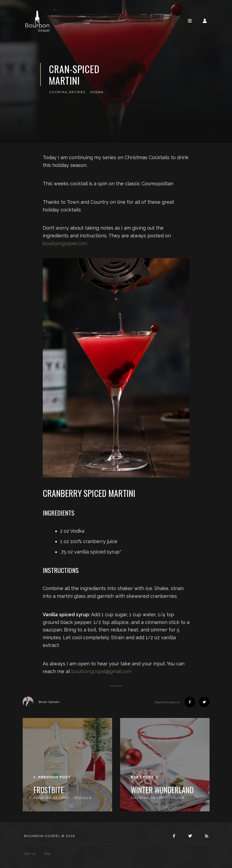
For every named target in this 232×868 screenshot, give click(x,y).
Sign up (30, 854)
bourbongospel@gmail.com (101, 671)
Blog (47, 854)
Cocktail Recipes (67, 92)
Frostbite (49, 790)
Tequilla (83, 798)
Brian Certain (41, 702)
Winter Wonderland (162, 790)
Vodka (97, 92)
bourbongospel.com (65, 243)
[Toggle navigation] (190, 21)
